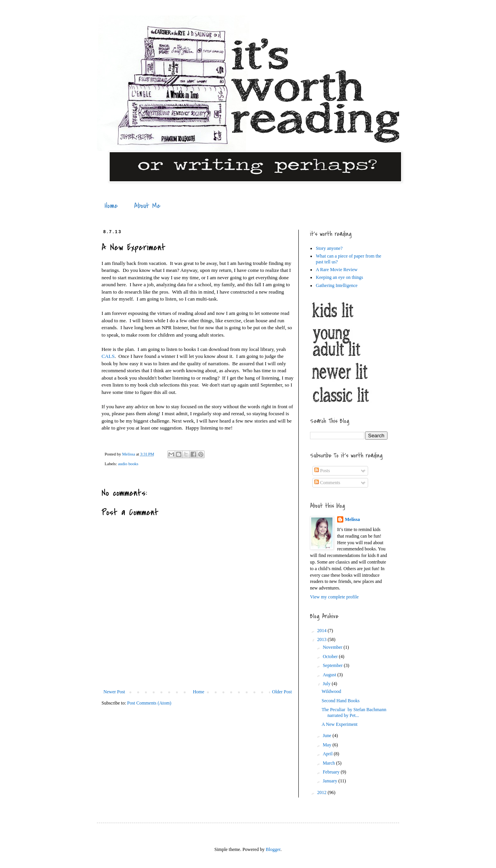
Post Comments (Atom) (149, 703)
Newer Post (114, 692)
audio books (128, 464)
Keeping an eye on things (339, 277)
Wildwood (331, 691)
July (327, 684)
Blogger (273, 849)
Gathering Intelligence (337, 285)
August (330, 675)
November (333, 647)
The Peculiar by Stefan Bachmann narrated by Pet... (354, 712)
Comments (327, 483)
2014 (323, 631)
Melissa (352, 519)
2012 (323, 792)
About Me (147, 206)
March (329, 763)
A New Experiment (340, 724)
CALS (108, 356)
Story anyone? (329, 248)
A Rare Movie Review (337, 270)
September (333, 665)
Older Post (282, 692)
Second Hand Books (341, 701)
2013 (323, 639)
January (331, 781)
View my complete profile (334, 597)
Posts (322, 471)
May (328, 745)
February (332, 772)
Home (111, 206)
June (328, 736)
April (328, 754)
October (331, 657)
